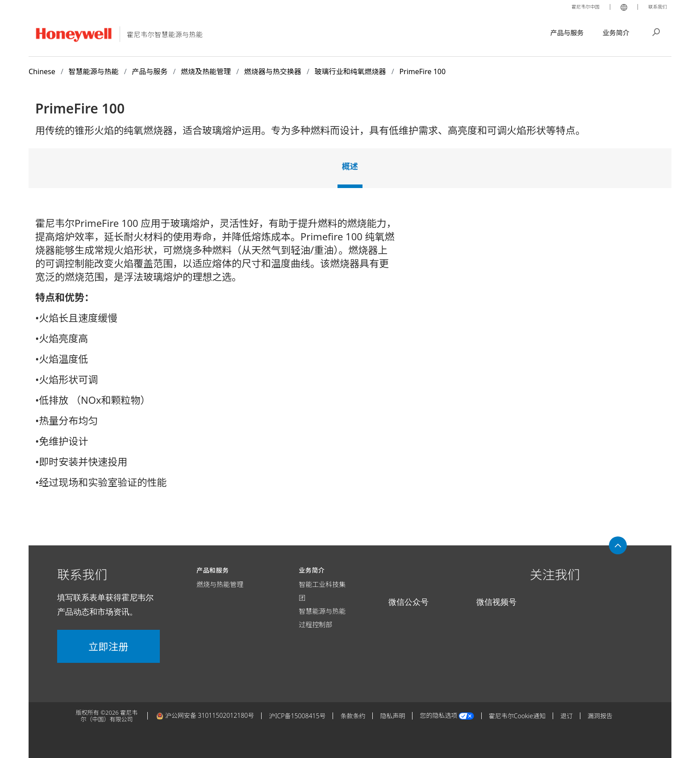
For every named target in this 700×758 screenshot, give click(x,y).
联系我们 (655, 6)
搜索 (656, 31)
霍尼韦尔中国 (578, 6)
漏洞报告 (600, 716)
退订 (567, 716)
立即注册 (108, 646)
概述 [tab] (350, 166)
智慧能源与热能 (322, 611)
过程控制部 (315, 624)
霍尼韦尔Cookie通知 (517, 716)
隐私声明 (392, 716)
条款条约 (353, 716)
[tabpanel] (350, 356)
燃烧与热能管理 (220, 584)
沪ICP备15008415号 (297, 716)
